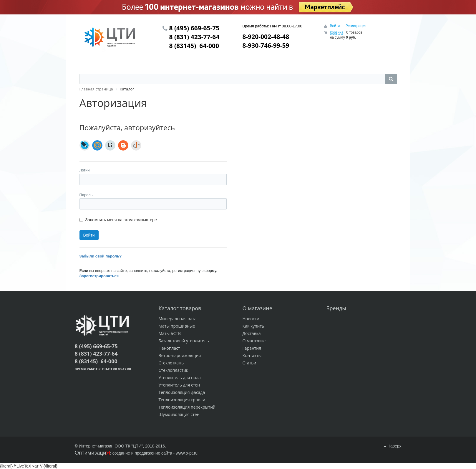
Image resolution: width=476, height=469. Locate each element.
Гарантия (252, 348)
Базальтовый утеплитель (184, 341)
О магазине (254, 341)
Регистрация (356, 26)
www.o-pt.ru (187, 453)
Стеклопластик (174, 370)
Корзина (337, 32)
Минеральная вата (178, 319)
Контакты (252, 355)
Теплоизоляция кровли (182, 400)
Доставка (252, 333)
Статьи (249, 363)
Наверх (393, 446)
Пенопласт (169, 348)
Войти (335, 26)
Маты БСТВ (170, 333)
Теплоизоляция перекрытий (187, 407)
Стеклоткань (171, 363)
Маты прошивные (177, 326)
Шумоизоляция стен (179, 414)
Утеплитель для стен (179, 385)
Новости (251, 319)
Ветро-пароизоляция (180, 355)
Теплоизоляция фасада (182, 392)
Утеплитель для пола (180, 378)
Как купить (253, 326)
